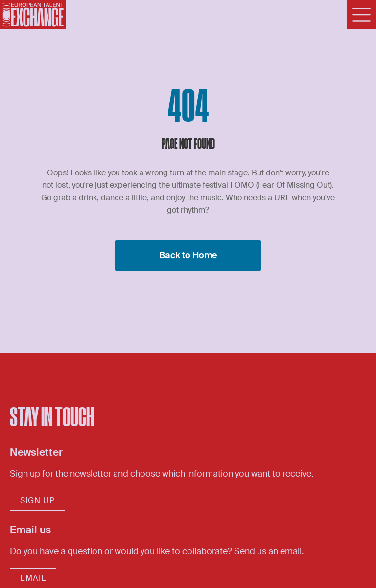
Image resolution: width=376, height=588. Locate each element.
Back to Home (188, 255)
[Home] (33, 15)
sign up (37, 501)
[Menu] (361, 15)
